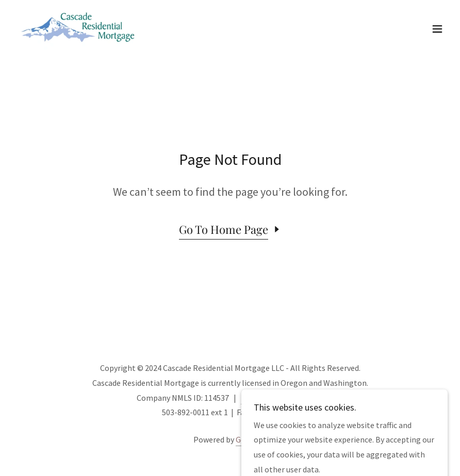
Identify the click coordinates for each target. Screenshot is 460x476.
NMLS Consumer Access (282, 398)
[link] (79, 29)
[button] (437, 29)
